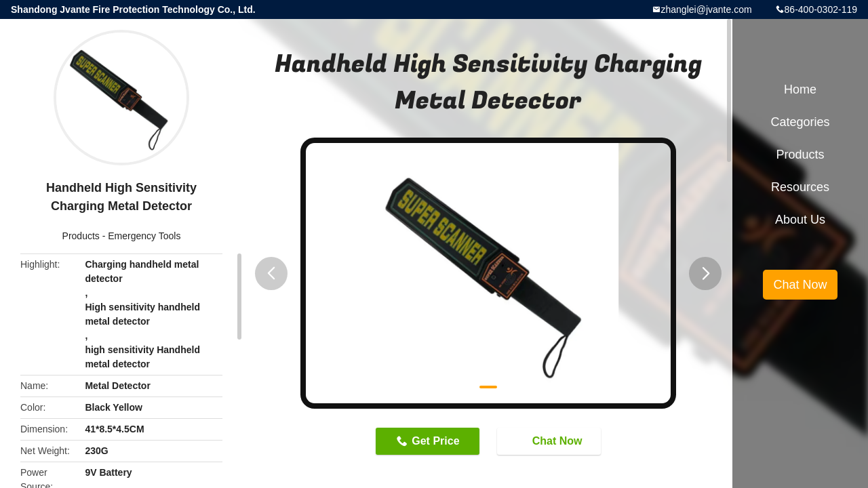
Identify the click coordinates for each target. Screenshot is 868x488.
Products (81, 236)
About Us (800, 220)
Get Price (435, 441)
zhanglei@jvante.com (707, 9)
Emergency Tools (144, 236)
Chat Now (551, 441)
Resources (800, 187)
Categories (800, 122)
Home (800, 89)
